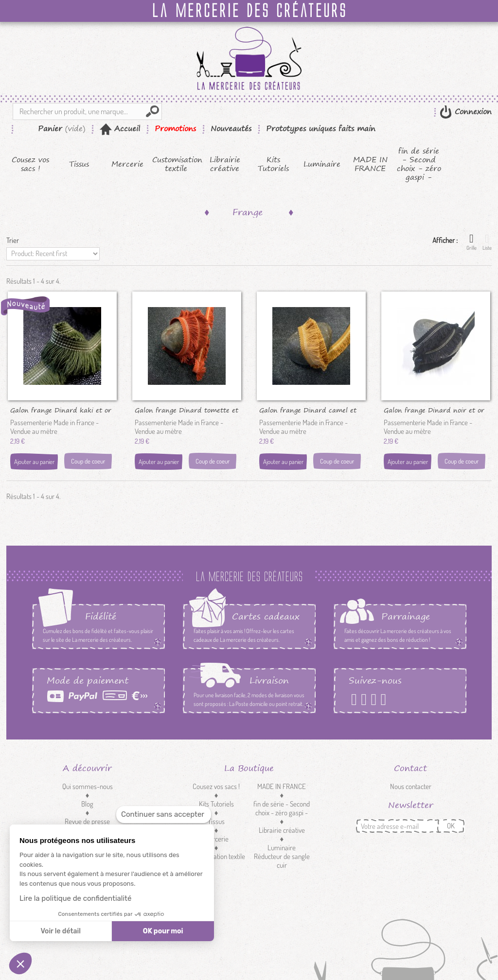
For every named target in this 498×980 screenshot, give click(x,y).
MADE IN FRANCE (370, 164)
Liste (487, 242)
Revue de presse (87, 821)
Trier (13, 240)
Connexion (472, 112)
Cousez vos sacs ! (30, 164)
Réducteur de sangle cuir (282, 861)
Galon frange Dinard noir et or (434, 410)
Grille (471, 242)
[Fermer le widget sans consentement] (164, 815)
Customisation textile (176, 164)
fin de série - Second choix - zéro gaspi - (419, 164)
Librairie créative (225, 164)
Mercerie (127, 164)
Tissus (79, 164)
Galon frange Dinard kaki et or (61, 410)
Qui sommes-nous (88, 786)
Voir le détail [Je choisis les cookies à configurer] (60, 931)
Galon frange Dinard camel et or (308, 410)
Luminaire (322, 164)
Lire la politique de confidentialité (75, 898)
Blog (87, 804)
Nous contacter (411, 786)
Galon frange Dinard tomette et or (187, 410)
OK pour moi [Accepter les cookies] (163, 931)
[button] (20, 963)
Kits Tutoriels (273, 164)
